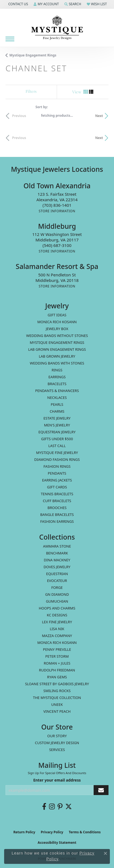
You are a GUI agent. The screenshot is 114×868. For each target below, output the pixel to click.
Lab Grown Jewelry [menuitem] (57, 356)
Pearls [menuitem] (57, 404)
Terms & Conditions (85, 832)
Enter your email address (57, 780)
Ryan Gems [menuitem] (57, 677)
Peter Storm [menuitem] (57, 656)
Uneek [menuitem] (57, 704)
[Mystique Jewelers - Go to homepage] (57, 28)
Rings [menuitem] (57, 370)
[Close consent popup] (105, 853)
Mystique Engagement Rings (33, 55)
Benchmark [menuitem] (57, 553)
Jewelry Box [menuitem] (57, 329)
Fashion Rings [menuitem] (57, 466)
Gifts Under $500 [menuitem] (57, 439)
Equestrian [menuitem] (57, 574)
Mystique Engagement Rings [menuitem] (57, 342)
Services (57, 750)
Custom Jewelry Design (57, 743)
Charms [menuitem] (57, 411)
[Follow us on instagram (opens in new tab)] (52, 807)
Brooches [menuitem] (57, 508)
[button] (18, 4)
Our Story (57, 736)
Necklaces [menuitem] (57, 398)
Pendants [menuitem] (57, 473)
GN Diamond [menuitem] (57, 594)
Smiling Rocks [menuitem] (57, 691)
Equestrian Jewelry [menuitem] (57, 432)
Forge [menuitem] (57, 587)
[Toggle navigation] (10, 39)
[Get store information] (57, 211)
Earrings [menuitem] (57, 377)
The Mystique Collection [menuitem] (57, 698)
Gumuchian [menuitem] (57, 601)
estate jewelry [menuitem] (57, 418)
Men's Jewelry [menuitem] (57, 425)
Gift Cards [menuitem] (57, 487)
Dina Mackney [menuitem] (57, 560)
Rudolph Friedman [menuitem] (57, 670)
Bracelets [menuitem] (57, 384)
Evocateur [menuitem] (57, 581)
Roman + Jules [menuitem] (57, 663)
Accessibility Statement (57, 843)
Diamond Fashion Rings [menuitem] (57, 459)
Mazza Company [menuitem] (57, 636)
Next (99, 116)
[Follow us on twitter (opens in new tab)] (69, 807)
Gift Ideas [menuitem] (57, 315)
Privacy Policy (52, 832)
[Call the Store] (57, 205)
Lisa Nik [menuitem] (57, 629)
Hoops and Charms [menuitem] (57, 608)
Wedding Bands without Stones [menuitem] (57, 336)
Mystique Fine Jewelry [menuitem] (57, 453)
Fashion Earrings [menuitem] (57, 521)
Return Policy (24, 832)
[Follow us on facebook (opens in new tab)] (44, 807)
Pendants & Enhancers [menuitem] (57, 391)
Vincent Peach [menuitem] (57, 711)
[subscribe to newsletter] (101, 790)
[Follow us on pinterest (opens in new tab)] (60, 807)
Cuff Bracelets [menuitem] (57, 501)
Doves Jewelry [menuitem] (57, 567)
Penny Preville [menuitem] (57, 649)
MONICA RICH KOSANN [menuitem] (57, 322)
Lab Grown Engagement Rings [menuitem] (57, 349)
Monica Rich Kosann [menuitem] (57, 643)
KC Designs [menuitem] (57, 615)
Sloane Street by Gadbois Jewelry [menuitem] (57, 684)
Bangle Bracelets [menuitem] (57, 515)
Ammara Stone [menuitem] (57, 546)
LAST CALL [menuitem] (57, 446)
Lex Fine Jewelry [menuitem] (57, 622)
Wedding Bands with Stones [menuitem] (57, 363)
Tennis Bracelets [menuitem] (57, 494)
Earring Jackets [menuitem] (57, 480)
